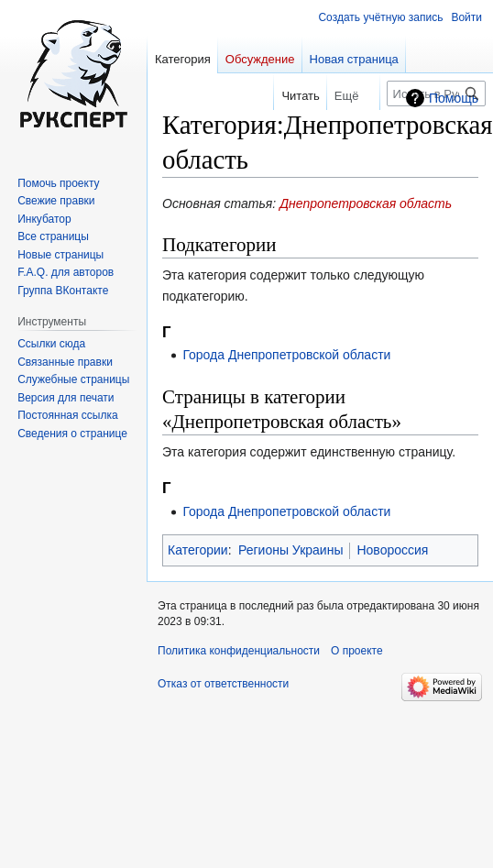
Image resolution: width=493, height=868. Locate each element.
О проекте (357, 651)
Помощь (454, 98)
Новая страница (354, 59)
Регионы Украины (290, 550)
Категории (198, 550)
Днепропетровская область (366, 203)
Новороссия (392, 550)
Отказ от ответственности (223, 684)
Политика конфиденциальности (239, 651)
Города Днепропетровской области (286, 355)
